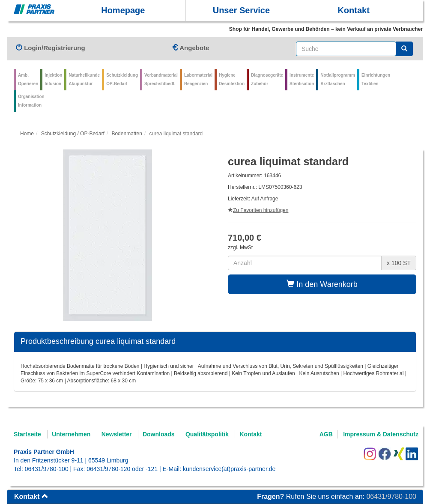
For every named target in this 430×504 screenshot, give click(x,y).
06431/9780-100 (47, 469)
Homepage (123, 10)
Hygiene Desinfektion (232, 79)
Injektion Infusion (53, 79)
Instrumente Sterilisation (302, 79)
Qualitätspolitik (207, 434)
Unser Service (241, 10)
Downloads (159, 434)
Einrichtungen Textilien (376, 79)
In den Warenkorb (322, 284)
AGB (326, 434)
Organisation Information (31, 101)
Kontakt (353, 10)
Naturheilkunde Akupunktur (84, 79)
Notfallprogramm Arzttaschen (338, 79)
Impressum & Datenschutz (381, 434)
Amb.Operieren (28, 79)
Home (27, 134)
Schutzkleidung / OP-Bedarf (73, 134)
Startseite (27, 434)
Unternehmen (71, 434)
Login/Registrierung (51, 48)
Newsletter (117, 434)
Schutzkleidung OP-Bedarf (122, 79)
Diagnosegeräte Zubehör (267, 79)
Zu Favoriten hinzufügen (258, 210)
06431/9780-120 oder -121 (122, 469)
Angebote (191, 48)
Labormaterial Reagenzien (198, 79)
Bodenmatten (127, 134)
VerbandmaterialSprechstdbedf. (161, 79)
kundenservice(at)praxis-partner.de (229, 469)
